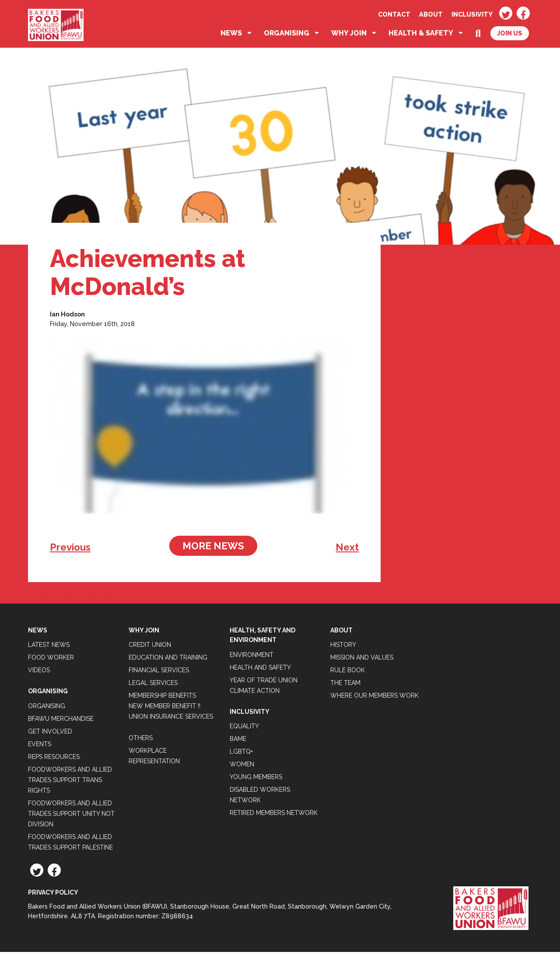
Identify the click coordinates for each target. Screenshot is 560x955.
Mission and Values (362, 661)
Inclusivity (472, 14)
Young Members (256, 780)
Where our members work (374, 699)
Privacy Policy (53, 895)
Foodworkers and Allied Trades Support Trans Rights (70, 783)
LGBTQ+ (241, 755)
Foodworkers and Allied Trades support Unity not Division (71, 817)
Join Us (510, 37)
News (231, 37)
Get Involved (50, 734)
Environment (252, 658)
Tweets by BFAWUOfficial (70, 601)
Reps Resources (54, 760)
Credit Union (150, 648)
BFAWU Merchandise (61, 722)
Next (347, 550)
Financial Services (159, 674)
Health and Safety (260, 671)
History (343, 648)
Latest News (49, 648)
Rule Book (348, 674)
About (431, 14)
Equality (244, 730)
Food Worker (51, 661)
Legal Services (153, 686)
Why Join (349, 37)
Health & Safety (421, 37)
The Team (345, 686)
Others (141, 741)
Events (40, 747)
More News (213, 549)
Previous (70, 550)
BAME (238, 742)
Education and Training (168, 661)
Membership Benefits (162, 699)
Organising (287, 37)
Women (242, 768)
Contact (394, 14)
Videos (39, 674)
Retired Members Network (274, 816)
